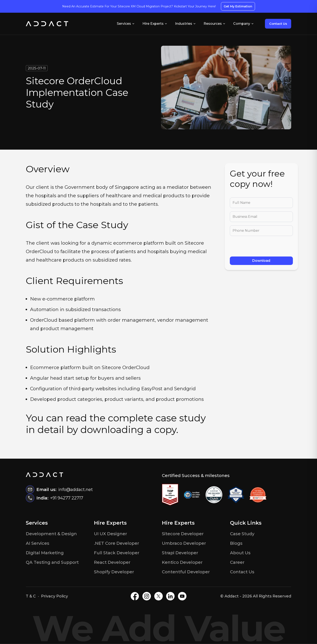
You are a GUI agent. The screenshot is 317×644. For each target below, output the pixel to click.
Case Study (242, 534)
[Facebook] (135, 596)
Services (126, 24)
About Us (240, 553)
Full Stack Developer (117, 553)
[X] (158, 596)
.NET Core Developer (116, 543)
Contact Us (278, 24)
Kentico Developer (182, 562)
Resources (215, 24)
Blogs (236, 543)
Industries (185, 24)
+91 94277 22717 (67, 498)
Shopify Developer (114, 572)
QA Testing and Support (52, 562)
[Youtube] (182, 596)
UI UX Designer (110, 534)
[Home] (47, 24)
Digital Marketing (45, 553)
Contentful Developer (186, 572)
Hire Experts (155, 24)
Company (244, 24)
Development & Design (51, 534)
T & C (31, 596)
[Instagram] (147, 596)
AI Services (38, 543)
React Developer (112, 562)
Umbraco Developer (184, 543)
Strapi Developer (180, 553)
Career (237, 562)
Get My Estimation (238, 6)
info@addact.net (76, 490)
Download (261, 261)
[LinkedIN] (170, 596)
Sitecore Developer (183, 534)
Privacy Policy (54, 596)
